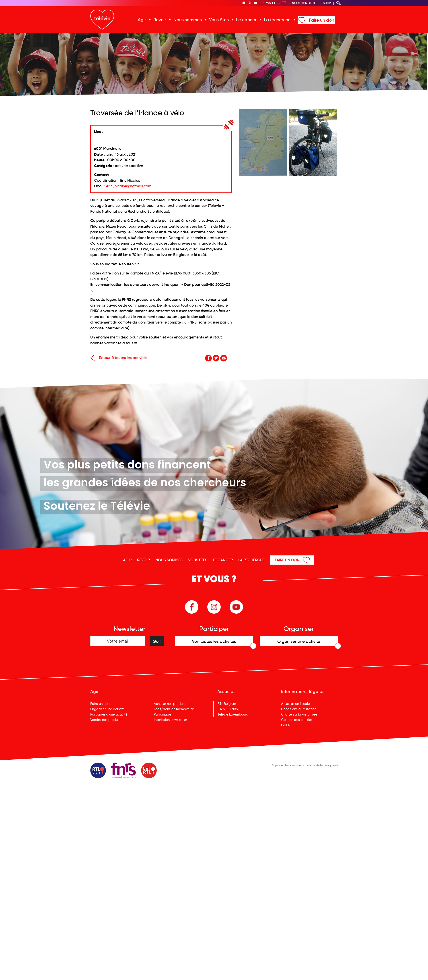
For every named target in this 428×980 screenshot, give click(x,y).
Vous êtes (219, 20)
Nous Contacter (305, 3)
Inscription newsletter (170, 720)
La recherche (277, 20)
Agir (142, 20)
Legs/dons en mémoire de (174, 709)
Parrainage (163, 714)
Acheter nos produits (170, 704)
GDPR (286, 725)
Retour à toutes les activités (119, 358)
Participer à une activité (109, 714)
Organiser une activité (108, 709)
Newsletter (275, 3)
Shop (327, 3)
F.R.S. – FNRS (228, 709)
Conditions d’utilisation (299, 709)
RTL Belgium (227, 704)
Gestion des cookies (297, 720)
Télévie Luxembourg (233, 714)
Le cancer (246, 20)
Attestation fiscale (295, 704)
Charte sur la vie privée (299, 714)
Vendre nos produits (106, 720)
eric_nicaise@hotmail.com (129, 186)
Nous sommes (188, 20)
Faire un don (322, 20)
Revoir (160, 20)
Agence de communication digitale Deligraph (305, 765)
